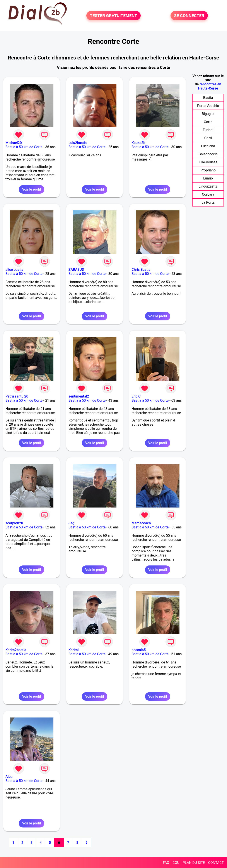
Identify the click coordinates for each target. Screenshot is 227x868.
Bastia (208, 98)
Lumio (208, 178)
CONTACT (216, 863)
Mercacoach (141, 523)
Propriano (208, 170)
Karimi (73, 650)
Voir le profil (31, 189)
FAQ (166, 863)
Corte (208, 122)
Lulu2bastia (78, 143)
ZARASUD (76, 270)
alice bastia (14, 270)
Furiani (208, 130)
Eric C (136, 396)
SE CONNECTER (189, 16)
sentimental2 (79, 396)
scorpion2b (14, 523)
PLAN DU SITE (194, 863)
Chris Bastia (141, 270)
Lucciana (208, 146)
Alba (9, 777)
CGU (176, 863)
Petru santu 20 (17, 396)
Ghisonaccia (208, 154)
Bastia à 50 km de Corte (24, 147)
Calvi (208, 138)
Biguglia (208, 114)
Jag (71, 523)
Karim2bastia (16, 650)
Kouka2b (138, 143)
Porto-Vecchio (208, 106)
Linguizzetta (208, 186)
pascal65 (139, 650)
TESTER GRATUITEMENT (113, 16)
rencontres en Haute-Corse (210, 86)
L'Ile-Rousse (208, 162)
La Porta (208, 202)
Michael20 (14, 143)
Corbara (208, 194)
